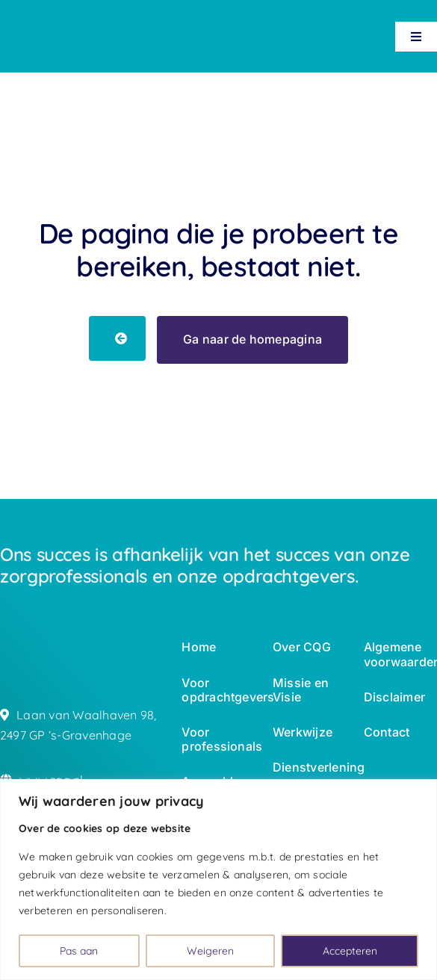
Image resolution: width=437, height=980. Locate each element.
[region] (218, 880)
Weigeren (210, 951)
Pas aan (79, 951)
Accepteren (350, 951)
